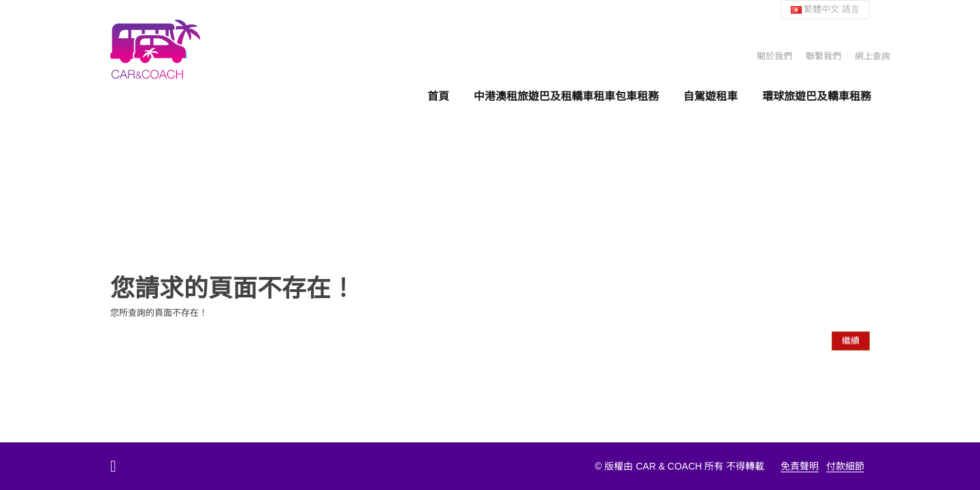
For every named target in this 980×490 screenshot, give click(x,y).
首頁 (438, 96)
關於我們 (774, 56)
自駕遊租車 (710, 96)
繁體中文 (825, 9)
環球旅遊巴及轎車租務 (817, 96)
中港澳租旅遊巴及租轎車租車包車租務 (566, 96)
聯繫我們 (823, 56)
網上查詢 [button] (872, 56)
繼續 (851, 341)
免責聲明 (800, 466)
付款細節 (845, 466)
